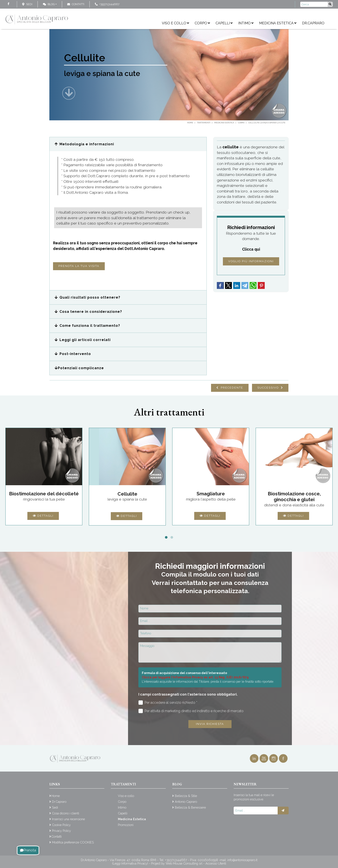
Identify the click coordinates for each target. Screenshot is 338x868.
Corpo (202, 23)
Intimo (246, 23)
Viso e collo (175, 23)
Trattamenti (123, 784)
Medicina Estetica (278, 23)
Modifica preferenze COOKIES (73, 842)
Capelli (224, 23)
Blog (49, 4)
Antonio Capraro (186, 802)
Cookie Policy (61, 825)
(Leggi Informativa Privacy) (131, 863)
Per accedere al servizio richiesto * (168, 703)
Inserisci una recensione (68, 819)
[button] (128, 144)
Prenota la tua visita (79, 266)
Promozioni (126, 825)
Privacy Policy (61, 831)
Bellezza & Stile (186, 796)
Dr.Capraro (313, 23)
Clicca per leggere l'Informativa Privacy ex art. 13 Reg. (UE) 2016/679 (195, 677)
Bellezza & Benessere (190, 807)
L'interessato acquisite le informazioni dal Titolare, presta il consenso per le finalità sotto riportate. (208, 681)
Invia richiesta (210, 724)
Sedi (29, 4)
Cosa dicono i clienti (66, 813)
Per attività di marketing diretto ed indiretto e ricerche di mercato (191, 711)
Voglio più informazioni (251, 261)
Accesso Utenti (216, 863)
